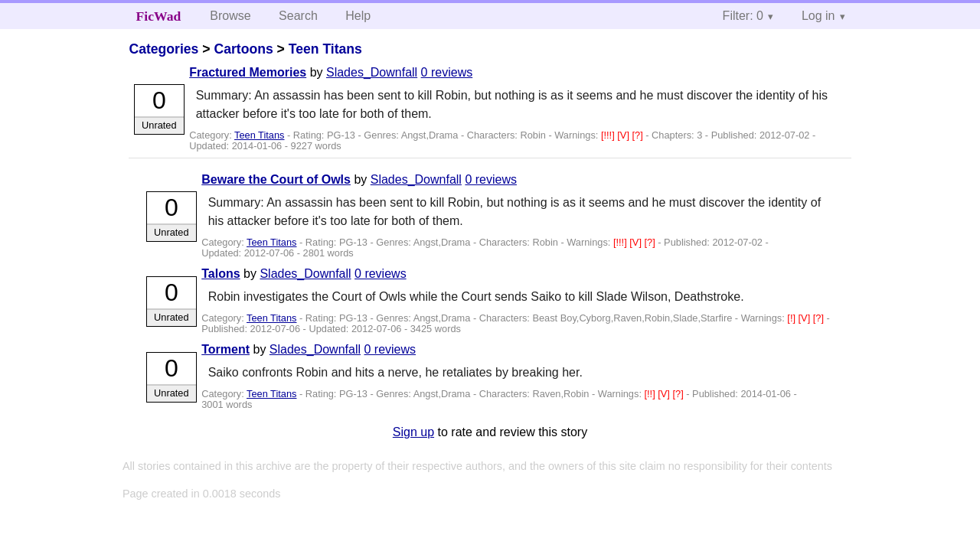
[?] (639, 135)
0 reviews (447, 72)
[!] (792, 318)
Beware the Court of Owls (276, 179)
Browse (230, 16)
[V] (624, 135)
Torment (225, 349)
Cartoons (243, 49)
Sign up (413, 432)
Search (298, 16)
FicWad (159, 16)
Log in (818, 16)
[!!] (652, 394)
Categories (163, 49)
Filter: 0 (743, 16)
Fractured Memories (248, 72)
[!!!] (609, 135)
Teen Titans (325, 49)
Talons (220, 274)
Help (358, 16)
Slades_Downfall (372, 72)
